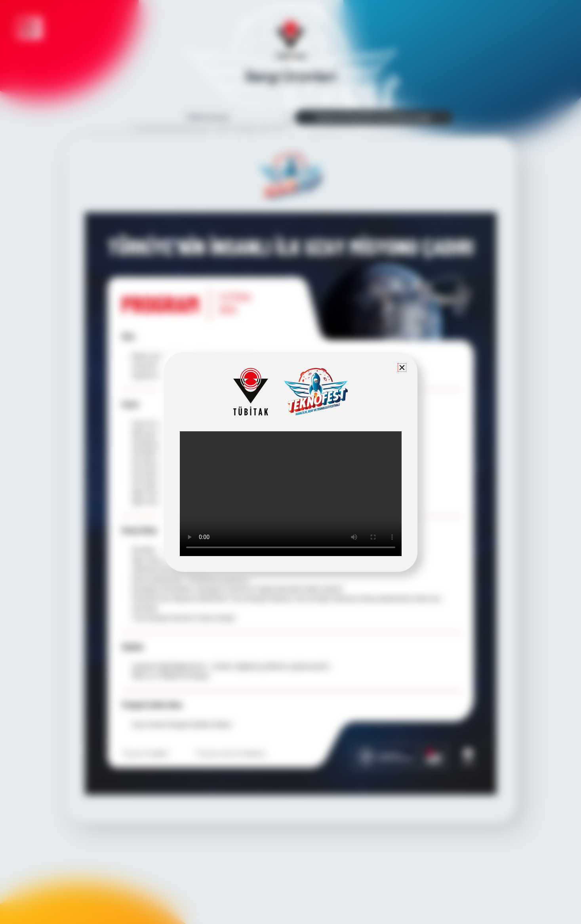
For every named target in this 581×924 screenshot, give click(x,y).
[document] (290, 462)
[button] (402, 368)
